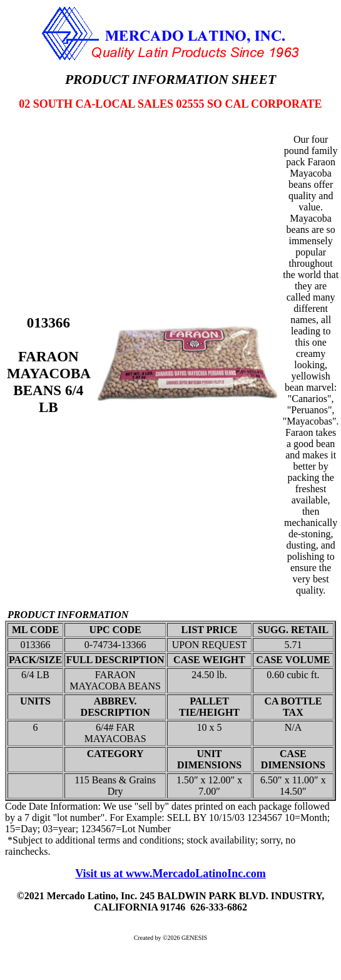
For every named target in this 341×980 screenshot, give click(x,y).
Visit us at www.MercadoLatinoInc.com (170, 874)
